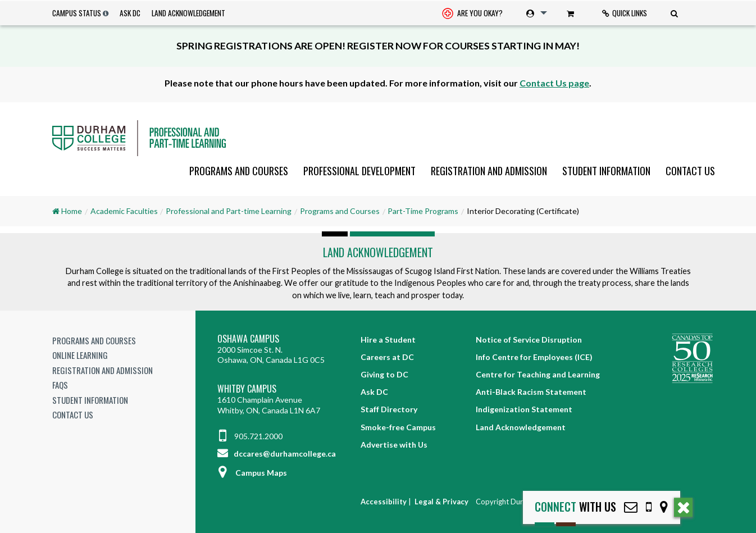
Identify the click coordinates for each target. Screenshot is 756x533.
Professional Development (359, 171)
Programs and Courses (239, 171)
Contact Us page (554, 83)
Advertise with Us (394, 445)
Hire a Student (388, 340)
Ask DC (130, 13)
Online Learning (80, 355)
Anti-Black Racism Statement (531, 392)
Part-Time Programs (423, 211)
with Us (575, 507)
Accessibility (384, 502)
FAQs (60, 385)
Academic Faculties (124, 211)
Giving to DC (384, 374)
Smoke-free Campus (398, 427)
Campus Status (77, 13)
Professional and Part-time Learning (229, 211)
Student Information (606, 171)
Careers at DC (387, 357)
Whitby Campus (247, 389)
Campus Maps (252, 473)
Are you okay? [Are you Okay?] (472, 14)
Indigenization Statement (524, 409)
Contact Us (690, 171)
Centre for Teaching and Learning (538, 374)
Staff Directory (389, 409)
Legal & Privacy (441, 502)
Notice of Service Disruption (529, 340)
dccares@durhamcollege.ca (277, 454)
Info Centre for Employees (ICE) (534, 357)
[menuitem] (472, 13)
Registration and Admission (489, 171)
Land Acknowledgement (188, 13)
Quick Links (625, 13)
